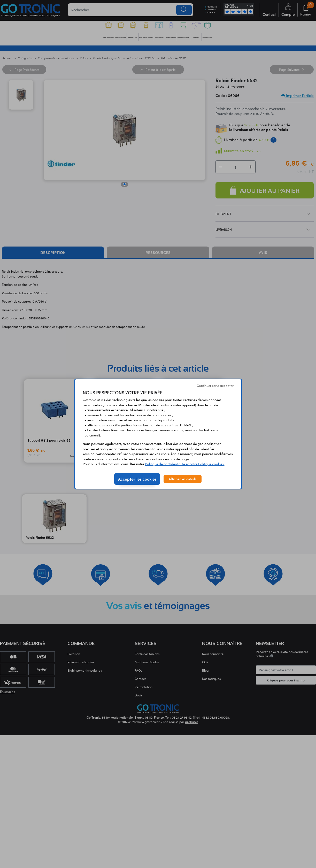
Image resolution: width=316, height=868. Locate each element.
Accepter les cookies (137, 479)
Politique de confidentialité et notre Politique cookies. (185, 464)
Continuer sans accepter (215, 386)
